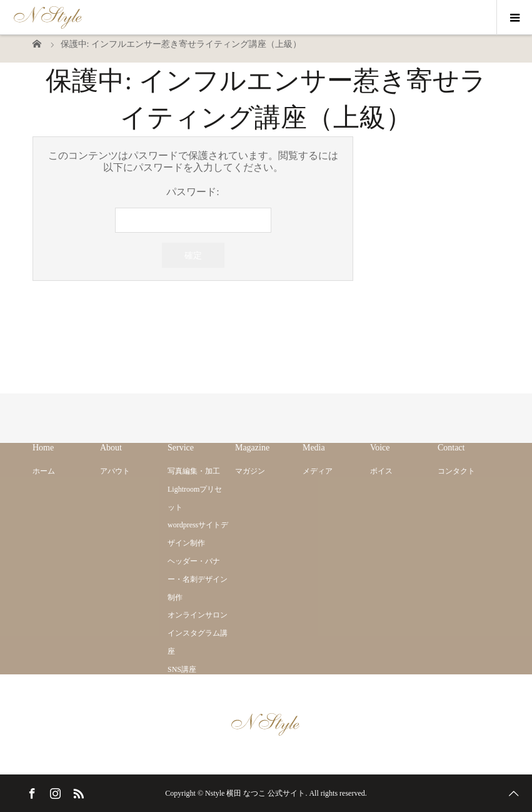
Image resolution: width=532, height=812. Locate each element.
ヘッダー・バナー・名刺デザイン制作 (198, 579)
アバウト (115, 471)
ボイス (381, 471)
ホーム (44, 471)
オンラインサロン (198, 615)
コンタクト (456, 471)
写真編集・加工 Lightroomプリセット (195, 489)
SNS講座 (182, 669)
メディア (318, 471)
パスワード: (193, 210)
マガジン (250, 471)
